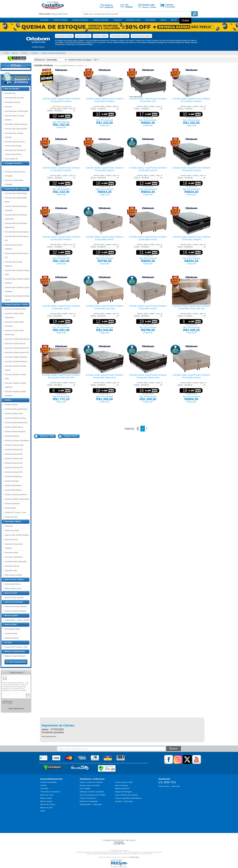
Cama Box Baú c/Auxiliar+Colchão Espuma (17, 298)
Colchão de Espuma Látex (14, 445)
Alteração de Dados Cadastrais (92, 792)
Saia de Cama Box (11, 540)
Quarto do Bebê (11, 625)
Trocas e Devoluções (88, 798)
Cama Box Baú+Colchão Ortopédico (14, 247)
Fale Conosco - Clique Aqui (169, 786)
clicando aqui (134, 857)
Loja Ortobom (150, 20)
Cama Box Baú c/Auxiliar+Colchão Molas (17, 272)
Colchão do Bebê (11, 634)
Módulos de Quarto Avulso (15, 652)
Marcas (174, 20)
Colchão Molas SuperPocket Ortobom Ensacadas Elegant (105, 169)
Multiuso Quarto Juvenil (13, 589)
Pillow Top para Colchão (13, 575)
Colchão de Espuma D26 (14, 463)
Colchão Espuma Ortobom (141, 36)
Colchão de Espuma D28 (14, 459)
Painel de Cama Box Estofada (15, 611)
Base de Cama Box (12, 89)
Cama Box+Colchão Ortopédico (16, 357)
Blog (54, 14)
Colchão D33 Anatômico (13, 490)
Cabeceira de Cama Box (14, 602)
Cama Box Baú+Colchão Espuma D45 (17, 238)
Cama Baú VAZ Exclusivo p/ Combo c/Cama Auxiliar (15, 144)
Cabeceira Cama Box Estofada (16, 607)
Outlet (65, 14)
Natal (59, 14)
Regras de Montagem (124, 792)
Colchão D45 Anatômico (13, 477)
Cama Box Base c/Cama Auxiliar (16, 111)
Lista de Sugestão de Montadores (128, 798)
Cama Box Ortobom (83, 36)
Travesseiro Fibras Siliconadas (16, 562)
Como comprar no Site (124, 782)
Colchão (8, 400)
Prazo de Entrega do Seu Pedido (93, 795)
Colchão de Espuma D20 (14, 468)
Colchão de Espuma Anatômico (16, 495)
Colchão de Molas (60, 20)
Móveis (163, 20)
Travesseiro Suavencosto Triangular (14, 546)
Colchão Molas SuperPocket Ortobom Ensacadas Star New (105, 307)
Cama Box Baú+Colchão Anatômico (14, 264)
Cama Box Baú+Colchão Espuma (17, 232)
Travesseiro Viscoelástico (14, 557)
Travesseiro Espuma (12, 566)
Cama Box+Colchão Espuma (15, 344)
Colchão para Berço (12, 638)
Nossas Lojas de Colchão (90, 785)
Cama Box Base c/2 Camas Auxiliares (15, 118)
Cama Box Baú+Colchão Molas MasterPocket (16, 225)
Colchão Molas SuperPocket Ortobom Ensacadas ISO (148, 100)
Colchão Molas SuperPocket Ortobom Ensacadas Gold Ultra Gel (191, 307)
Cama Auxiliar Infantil (12, 629)
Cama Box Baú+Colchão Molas (16, 193)
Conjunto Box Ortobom (64, 36)
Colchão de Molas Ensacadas (15, 418)
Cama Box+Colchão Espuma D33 (17, 353)
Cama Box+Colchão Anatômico (16, 362)
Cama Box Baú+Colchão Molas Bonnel (16, 200)
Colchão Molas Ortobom (120, 36)
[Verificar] (17, 61)
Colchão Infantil (10, 508)
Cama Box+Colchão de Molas (15, 309)
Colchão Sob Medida (48, 782)
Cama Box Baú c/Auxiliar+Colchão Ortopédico (17, 289)
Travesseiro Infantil (11, 553)
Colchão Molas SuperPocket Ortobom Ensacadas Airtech (148, 169)
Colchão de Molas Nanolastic (15, 432)
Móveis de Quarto (11, 616)
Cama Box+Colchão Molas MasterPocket (14, 333)
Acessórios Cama (133, 20)
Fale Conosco (131, 840)
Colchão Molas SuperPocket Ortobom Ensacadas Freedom (61, 100)
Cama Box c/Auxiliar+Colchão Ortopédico (15, 394)
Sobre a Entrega (121, 785)
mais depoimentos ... (50, 736)
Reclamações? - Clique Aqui (91, 804)
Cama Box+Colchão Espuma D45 (17, 348)
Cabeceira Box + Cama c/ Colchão (17, 620)
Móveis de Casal (47, 795)
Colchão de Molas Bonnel (14, 427)
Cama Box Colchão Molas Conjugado (14, 182)
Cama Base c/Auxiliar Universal (16, 124)
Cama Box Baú (10, 93)
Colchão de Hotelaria (12, 504)
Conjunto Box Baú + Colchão (16, 189)
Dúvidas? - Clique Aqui (124, 801)
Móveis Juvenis (46, 801)
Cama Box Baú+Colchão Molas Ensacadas (16, 208)
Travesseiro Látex (11, 571)
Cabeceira (118, 20)
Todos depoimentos (16, 708)
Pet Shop (8, 643)
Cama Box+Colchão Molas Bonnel (17, 339)
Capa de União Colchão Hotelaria (17, 535)
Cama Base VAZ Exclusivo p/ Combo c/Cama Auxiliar (15, 152)
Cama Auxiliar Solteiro (13, 584)
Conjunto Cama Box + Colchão (16, 305)
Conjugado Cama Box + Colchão (14, 165)
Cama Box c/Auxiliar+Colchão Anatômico (15, 385)
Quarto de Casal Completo (14, 598)
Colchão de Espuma (80, 20)
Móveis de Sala (46, 808)
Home (6, 53)
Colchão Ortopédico (101, 20)
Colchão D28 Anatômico (13, 486)
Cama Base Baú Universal (14, 98)
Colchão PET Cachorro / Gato (15, 513)
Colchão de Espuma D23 (14, 472)
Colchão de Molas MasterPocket (16, 423)
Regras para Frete (122, 788)
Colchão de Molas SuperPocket (16, 409)
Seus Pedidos (85, 788)
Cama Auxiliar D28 (11, 159)
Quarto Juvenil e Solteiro (14, 580)
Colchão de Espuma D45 (14, 450)
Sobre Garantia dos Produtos (126, 795)
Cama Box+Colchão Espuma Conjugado (15, 174)
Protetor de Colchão (12, 531)
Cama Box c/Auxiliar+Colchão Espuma (15, 368)
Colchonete (9, 526)
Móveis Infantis (46, 798)
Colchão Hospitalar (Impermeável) (17, 499)
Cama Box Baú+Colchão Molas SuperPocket (16, 217)
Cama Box (44, 20)
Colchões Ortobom (101, 36)
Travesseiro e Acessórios (50, 792)
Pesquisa (195, 14)
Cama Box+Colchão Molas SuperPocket (14, 316)
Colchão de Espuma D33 (14, 454)
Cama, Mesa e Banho (13, 522)
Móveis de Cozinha (48, 804)
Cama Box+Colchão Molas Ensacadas (14, 324)
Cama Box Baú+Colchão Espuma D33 (17, 255)
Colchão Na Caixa (11, 517)
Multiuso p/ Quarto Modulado (15, 656)
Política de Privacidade (89, 801)
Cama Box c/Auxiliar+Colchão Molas (15, 377)
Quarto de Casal (11, 593)
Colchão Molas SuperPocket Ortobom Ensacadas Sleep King (105, 376)
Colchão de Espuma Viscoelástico (17, 441)
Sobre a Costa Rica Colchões (91, 782)
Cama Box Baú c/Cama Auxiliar (16, 129)
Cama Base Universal (12, 102)
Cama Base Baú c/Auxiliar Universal (14, 135)
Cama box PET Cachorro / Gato (16, 647)
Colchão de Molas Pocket (14, 414)
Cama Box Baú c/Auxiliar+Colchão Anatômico (17, 281)
